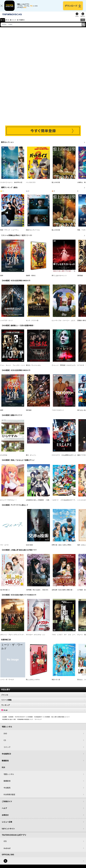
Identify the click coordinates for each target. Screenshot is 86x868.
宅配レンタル (9, 776)
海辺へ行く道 (56, 682)
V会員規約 (11, 719)
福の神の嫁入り (5, 592)
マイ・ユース (4, 547)
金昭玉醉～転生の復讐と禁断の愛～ (63, 592)
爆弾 (2, 278)
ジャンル (43, 697)
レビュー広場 (7, 824)
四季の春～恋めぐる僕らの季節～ (62, 547)
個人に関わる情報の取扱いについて (61, 719)
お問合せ (5, 817)
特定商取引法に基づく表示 (9, 722)
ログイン (83, 19)
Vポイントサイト (8, 831)
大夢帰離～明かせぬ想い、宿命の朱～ (38, 592)
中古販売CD (28, 22)
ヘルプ (4, 810)
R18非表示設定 (9, 797)
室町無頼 (80, 278)
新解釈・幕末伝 (31, 278)
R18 (83, 22)
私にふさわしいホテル (33, 682)
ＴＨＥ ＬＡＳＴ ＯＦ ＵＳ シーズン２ (65, 637)
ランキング (43, 707)
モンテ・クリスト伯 (32, 323)
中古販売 (7, 790)
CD (11, 22)
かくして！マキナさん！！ (9, 502)
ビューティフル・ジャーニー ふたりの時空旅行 (67, 323)
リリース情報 (43, 702)
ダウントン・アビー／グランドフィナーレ (13, 637)
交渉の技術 (29, 547)
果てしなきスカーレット (59, 278)
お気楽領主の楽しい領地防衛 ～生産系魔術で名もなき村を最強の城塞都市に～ (51, 502)
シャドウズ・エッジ (6, 323)
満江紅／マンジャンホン (33, 368)
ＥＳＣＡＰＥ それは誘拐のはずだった (64, 457)
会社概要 (5, 719)
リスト (77, 19)
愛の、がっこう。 (31, 457)
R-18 (43, 712)
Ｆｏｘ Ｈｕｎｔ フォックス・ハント (13, 368)
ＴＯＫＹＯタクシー (58, 412)
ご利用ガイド (7, 804)
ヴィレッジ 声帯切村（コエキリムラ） (64, 368)
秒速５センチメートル (33, 232)
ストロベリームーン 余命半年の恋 (11, 185)
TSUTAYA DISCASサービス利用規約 (24, 719)
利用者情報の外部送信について (25, 722)
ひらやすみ (4, 457)
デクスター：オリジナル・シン (36, 637)
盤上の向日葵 (56, 185)
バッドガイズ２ (31, 185)
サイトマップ (38, 722)
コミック (18, 22)
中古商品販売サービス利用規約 (42, 719)
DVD (4, 22)
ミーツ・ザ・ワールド (7, 682)
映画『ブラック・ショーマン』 (10, 232)
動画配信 (5, 763)
